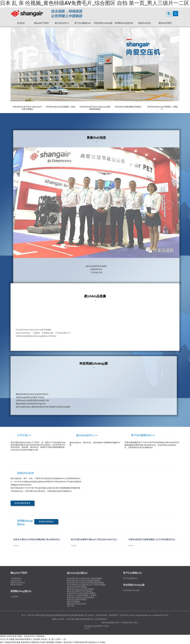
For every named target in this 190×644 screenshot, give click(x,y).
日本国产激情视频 (46, 642)
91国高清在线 (79, 642)
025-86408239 (102, 615)
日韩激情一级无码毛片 (64, 642)
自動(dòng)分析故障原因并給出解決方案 (32, 400)
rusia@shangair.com (143, 615)
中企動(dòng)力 (127, 622)
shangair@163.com (161, 615)
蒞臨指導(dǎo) (96, 269)
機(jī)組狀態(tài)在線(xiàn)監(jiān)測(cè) (32, 394)
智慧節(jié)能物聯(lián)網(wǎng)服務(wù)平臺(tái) (36, 336)
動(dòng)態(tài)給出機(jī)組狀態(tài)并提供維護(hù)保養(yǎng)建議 (43, 407)
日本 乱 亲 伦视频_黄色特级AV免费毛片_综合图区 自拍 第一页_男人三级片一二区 (95, 3)
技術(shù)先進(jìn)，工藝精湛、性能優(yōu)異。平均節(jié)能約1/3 (43, 333)
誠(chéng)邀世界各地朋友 (96, 266)
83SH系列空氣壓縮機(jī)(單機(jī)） (129, 107)
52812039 (124, 615)
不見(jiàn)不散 (96, 272)
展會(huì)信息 (96, 138)
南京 (136, 622)
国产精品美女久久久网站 (95, 642)
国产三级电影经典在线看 (10, 642)
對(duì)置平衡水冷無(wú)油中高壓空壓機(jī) (34, 330)
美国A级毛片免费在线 (30, 642)
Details (16, 546)
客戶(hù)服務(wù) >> (143, 435)
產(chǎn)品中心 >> (87, 435)
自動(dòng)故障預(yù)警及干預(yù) (30, 397)
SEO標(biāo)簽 (101, 619)
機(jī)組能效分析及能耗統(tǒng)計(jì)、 (31, 404)
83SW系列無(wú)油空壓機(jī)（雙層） (61, 107)
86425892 (114, 615)
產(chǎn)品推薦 (95, 296)
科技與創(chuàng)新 (94, 363)
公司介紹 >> (24, 435)
